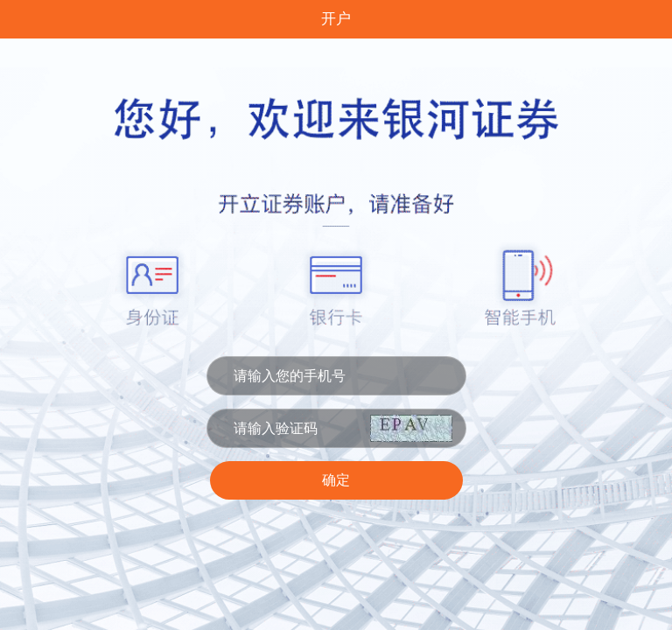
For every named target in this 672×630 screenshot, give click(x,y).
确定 (336, 480)
